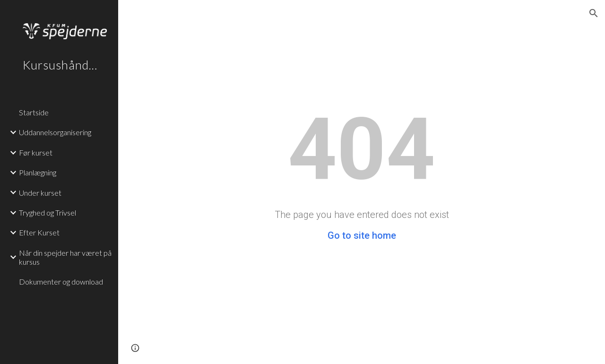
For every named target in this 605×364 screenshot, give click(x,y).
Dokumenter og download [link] (61, 282)
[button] (594, 13)
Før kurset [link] (36, 152)
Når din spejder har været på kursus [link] (65, 257)
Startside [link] (34, 112)
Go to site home (362, 235)
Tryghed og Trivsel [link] (48, 212)
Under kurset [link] (40, 193)
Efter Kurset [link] (39, 232)
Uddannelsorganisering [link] (55, 132)
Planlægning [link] (38, 172)
